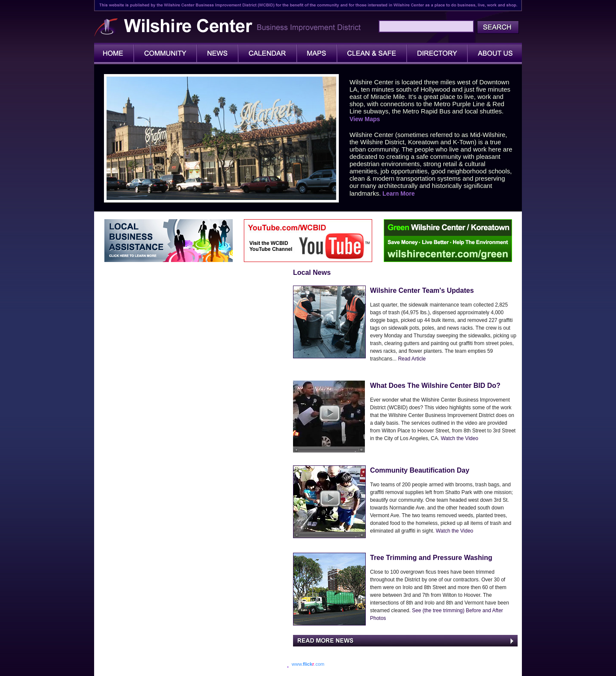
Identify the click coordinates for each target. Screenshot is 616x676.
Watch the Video (459, 438)
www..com (308, 664)
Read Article (412, 359)
